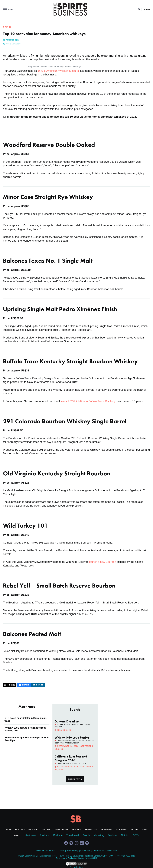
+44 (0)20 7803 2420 (126, 856)
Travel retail (73, 835)
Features (20, 830)
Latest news (30, 835)
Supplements (62, 830)
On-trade (33, 830)
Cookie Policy (86, 850)
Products (45, 835)
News (9, 830)
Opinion (125, 835)
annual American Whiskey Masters (58, 71)
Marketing (99, 835)
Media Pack (112, 850)
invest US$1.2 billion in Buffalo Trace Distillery (88, 401)
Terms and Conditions (55, 850)
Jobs (144, 830)
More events (75, 779)
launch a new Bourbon (103, 562)
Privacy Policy (72, 850)
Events (135, 830)
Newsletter (91, 830)
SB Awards (106, 830)
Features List (100, 850)
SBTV (136, 835)
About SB (40, 850)
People (86, 835)
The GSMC (46, 830)
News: (17, 835)
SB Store (77, 830)
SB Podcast (122, 830)
